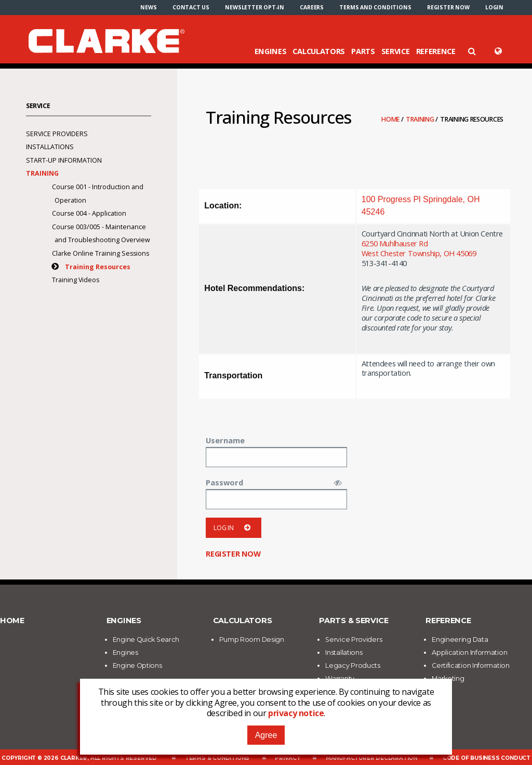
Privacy (288, 758)
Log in (234, 528)
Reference (436, 51)
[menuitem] (148, 7)
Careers (312, 7)
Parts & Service (354, 621)
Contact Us (191, 7)
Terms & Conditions (217, 758)
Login (494, 7)
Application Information (469, 652)
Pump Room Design (252, 639)
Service (396, 51)
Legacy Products (353, 665)
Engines (271, 51)
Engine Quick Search (146, 639)
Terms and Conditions (375, 7)
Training (421, 119)
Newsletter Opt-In (255, 7)
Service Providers (57, 134)
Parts (363, 51)
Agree (266, 735)
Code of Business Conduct (487, 758)
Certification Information (471, 665)
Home (391, 119)
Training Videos (76, 280)
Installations (50, 147)
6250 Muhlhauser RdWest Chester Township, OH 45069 (419, 248)
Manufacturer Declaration (371, 758)
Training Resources (98, 267)
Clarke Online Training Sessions (101, 253)
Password (224, 482)
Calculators (319, 51)
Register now (448, 7)
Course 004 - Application (89, 213)
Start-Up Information (64, 160)
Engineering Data (460, 639)
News (148, 7)
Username (225, 440)
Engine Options (137, 665)
